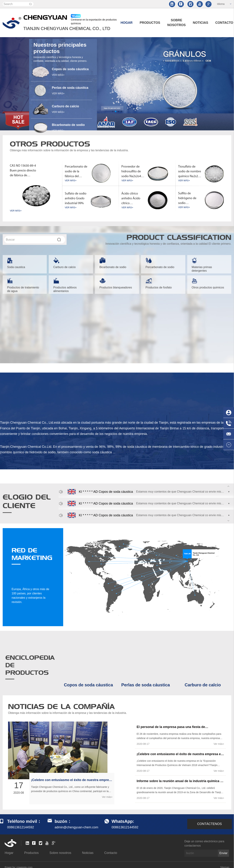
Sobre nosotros (176, 23)
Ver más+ (107, 795)
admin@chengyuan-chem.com (76, 825)
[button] (113, 111)
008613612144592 (125, 825)
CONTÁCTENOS (210, 822)
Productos (150, 23)
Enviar (223, 851)
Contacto (111, 851)
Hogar (127, 23)
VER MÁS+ (58, 75)
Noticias (200, 23)
